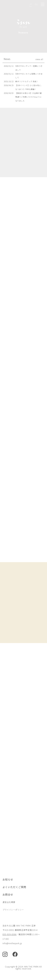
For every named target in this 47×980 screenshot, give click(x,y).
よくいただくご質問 (14, 887)
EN (36, 4)
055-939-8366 (10, 934)
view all (39, 59)
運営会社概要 (9, 902)
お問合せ (8, 895)
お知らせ (8, 879)
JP (31, 4)
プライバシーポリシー (13, 910)
